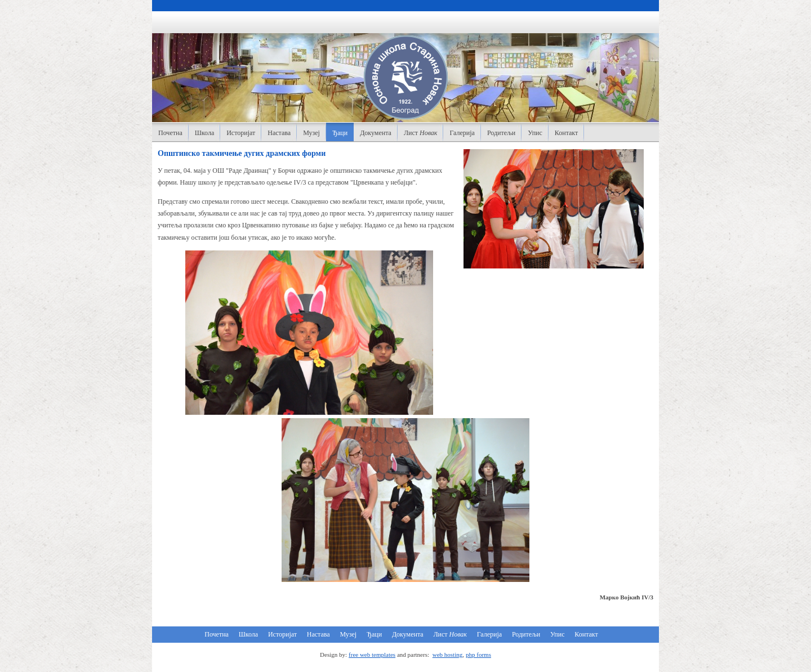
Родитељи (501, 133)
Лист (421, 133)
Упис (535, 133)
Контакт (566, 133)
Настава (279, 133)
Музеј (311, 133)
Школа (204, 133)
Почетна (170, 133)
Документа (376, 133)
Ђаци (340, 133)
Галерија (462, 133)
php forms (478, 655)
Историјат (241, 133)
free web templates (372, 655)
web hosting (447, 655)
